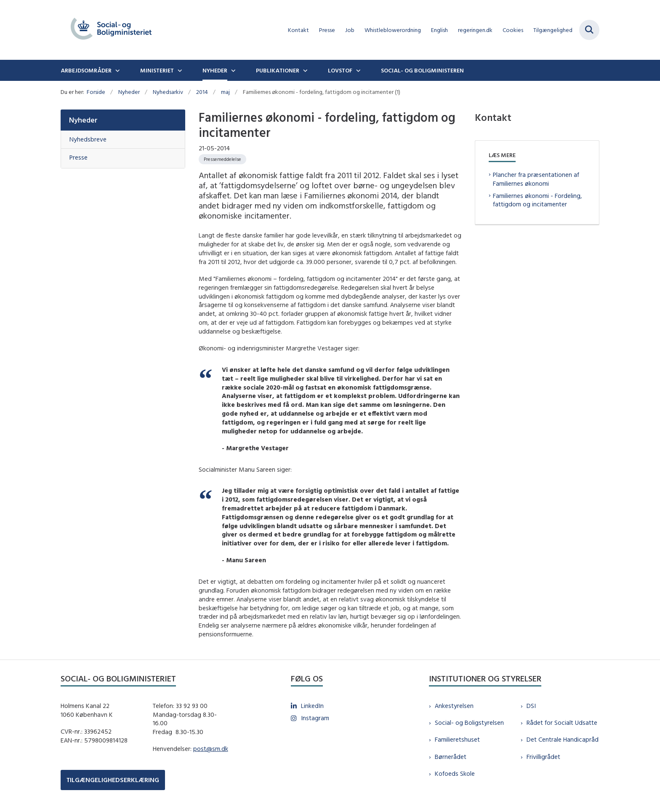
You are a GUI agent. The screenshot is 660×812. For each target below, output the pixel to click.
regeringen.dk (475, 30)
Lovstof (340, 70)
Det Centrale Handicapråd (563, 739)
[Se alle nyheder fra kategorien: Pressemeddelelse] (222, 159)
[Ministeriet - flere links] (179, 70)
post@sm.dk (211, 749)
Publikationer (278, 70)
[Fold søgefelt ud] (589, 30)
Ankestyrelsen (454, 706)
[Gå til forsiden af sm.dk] (111, 30)
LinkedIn (312, 706)
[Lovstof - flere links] (357, 70)
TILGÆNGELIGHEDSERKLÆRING (113, 780)
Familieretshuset (457, 739)
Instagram (315, 718)
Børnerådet (451, 757)
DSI (531, 706)
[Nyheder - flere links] (232, 70)
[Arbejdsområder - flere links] (117, 70)
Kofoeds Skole (455, 773)
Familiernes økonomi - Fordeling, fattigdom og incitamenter (538, 200)
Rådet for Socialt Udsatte (562, 723)
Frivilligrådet (543, 757)
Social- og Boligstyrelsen (469, 723)
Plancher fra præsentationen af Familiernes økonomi (536, 179)
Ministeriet (157, 70)
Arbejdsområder (86, 70)
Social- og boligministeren (422, 70)
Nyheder (215, 70)
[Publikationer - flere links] (304, 70)
